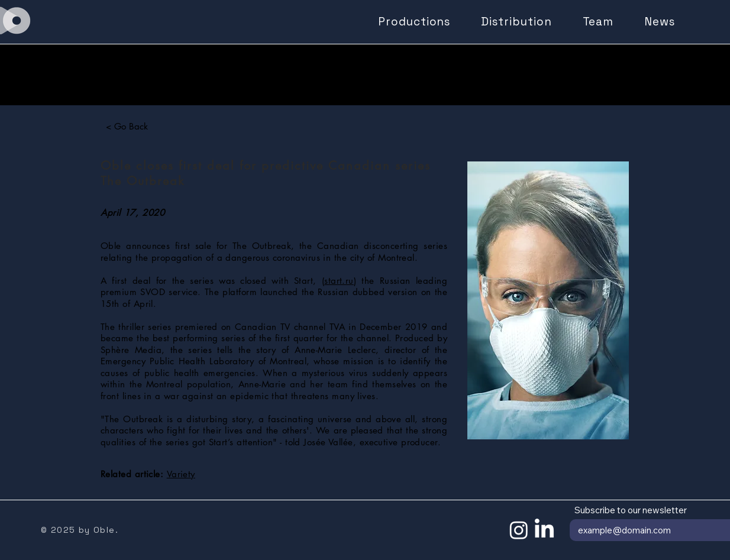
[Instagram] (519, 530)
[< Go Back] (127, 126)
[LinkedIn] (544, 530)
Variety (181, 474)
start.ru (339, 281)
